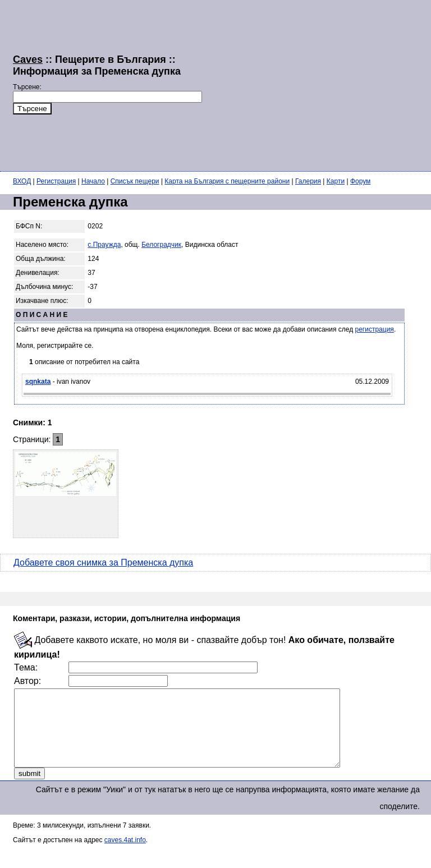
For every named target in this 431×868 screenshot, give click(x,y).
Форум (360, 181)
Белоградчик (161, 245)
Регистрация (56, 181)
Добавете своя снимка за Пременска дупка (103, 562)
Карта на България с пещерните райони (227, 181)
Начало (93, 181)
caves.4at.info (125, 855)
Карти (336, 181)
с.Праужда (104, 245)
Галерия (308, 181)
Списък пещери (135, 181)
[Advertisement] (317, 84)
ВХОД (22, 181)
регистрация (375, 329)
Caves (28, 59)
